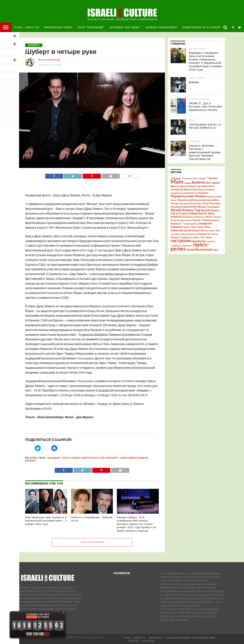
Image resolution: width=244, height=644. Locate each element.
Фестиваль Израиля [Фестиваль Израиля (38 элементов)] (186, 232)
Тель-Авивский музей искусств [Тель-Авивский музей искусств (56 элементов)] (191, 226)
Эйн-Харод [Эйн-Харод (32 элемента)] (212, 232)
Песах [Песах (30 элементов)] (189, 218)
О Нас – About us (26, 27)
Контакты (148, 641)
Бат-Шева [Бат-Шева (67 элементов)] (213, 180)
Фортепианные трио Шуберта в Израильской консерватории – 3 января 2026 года (46, 521)
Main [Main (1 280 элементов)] (177, 179)
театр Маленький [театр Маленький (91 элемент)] (199, 247)
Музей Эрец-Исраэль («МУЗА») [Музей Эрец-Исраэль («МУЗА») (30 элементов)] (198, 215)
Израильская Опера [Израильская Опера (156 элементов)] (188, 194)
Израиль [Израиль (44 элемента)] (203, 191)
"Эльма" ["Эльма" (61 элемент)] (212, 176)
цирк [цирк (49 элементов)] (215, 248)
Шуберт (31, 461)
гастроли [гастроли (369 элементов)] (180, 238)
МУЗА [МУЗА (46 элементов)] (194, 205)
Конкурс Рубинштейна (161, 27)
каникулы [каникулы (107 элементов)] (199, 239)
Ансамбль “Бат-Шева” (125, 27)
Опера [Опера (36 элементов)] (218, 215)
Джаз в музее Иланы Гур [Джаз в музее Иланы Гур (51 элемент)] (186, 184)
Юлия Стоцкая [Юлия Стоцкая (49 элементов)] (179, 235)
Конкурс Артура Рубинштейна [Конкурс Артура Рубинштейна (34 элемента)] (186, 201)
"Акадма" (54, 458)
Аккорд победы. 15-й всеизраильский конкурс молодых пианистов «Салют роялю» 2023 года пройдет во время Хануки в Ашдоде (136, 524)
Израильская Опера (58, 27)
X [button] (64, 613)
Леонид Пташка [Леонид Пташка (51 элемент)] (180, 205)
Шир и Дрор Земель (134, 458)
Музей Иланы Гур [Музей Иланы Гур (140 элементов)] (185, 208)
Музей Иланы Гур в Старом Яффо (206, 27)
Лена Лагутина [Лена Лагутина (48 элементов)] (211, 201)
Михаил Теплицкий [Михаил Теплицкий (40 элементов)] (209, 205)
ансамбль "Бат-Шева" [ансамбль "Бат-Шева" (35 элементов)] (201, 235)
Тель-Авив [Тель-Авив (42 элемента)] (197, 225)
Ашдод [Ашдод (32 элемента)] (188, 181)
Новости (133, 641)
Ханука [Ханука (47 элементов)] (202, 232)
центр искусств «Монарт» (100, 458)
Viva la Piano (71, 458)
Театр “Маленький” (91, 27)
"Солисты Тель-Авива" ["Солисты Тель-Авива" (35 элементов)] (194, 176)
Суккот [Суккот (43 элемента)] (186, 225)
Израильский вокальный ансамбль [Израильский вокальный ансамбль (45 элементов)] (198, 198)
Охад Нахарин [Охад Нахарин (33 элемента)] (178, 218)
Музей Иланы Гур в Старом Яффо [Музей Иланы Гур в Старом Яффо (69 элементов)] (195, 210)
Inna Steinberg (51, 60)
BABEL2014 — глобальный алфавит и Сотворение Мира (182, 638)
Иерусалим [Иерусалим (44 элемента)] (190, 187)
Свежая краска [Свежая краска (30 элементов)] (190, 222)
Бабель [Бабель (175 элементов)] (199, 180)
